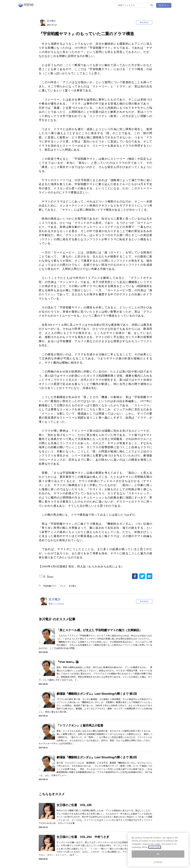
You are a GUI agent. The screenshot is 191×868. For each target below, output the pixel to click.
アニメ (63, 586)
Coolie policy (155, 847)
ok (158, 854)
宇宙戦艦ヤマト (50, 586)
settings (158, 862)
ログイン (164, 5)
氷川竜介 (51, 21)
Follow (145, 22)
